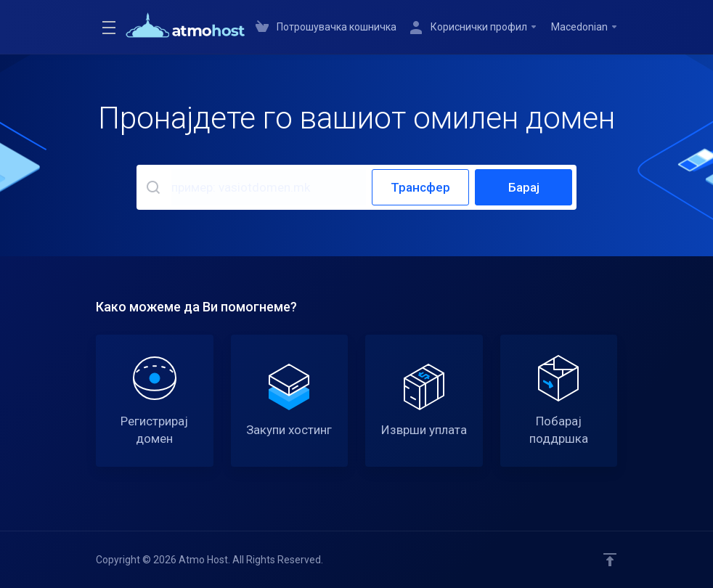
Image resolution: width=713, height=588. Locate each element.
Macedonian (585, 27)
